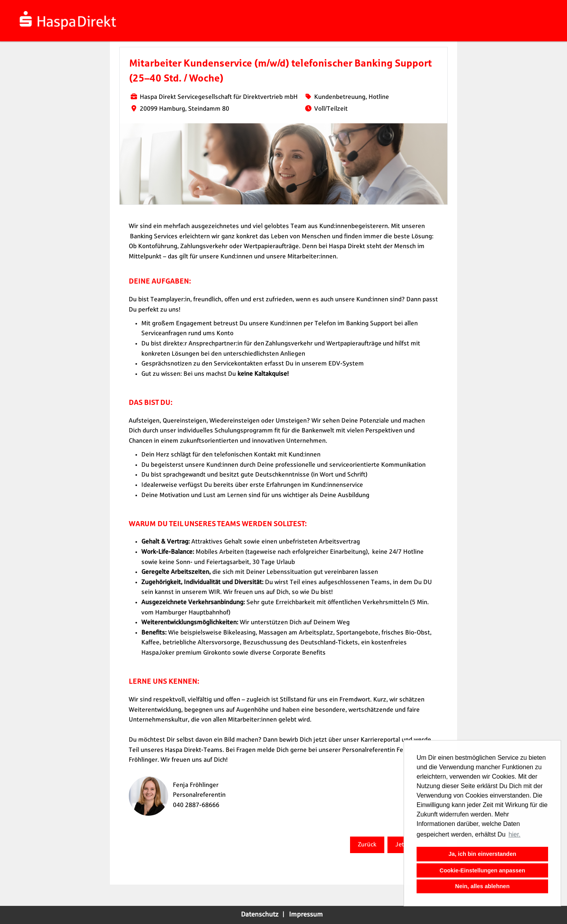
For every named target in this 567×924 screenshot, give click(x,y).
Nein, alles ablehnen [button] (482, 886)
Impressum (306, 915)
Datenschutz (260, 915)
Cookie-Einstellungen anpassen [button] (482, 870)
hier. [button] (515, 834)
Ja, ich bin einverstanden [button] (482, 854)
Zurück (367, 845)
